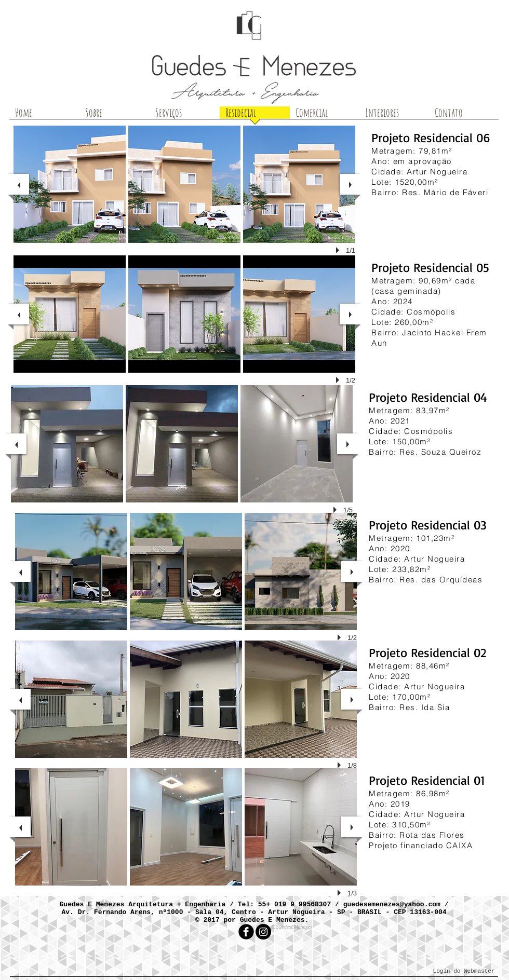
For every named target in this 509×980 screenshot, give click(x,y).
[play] (339, 250)
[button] (70, 184)
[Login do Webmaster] (464, 971)
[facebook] (246, 932)
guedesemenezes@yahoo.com (392, 904)
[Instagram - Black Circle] (263, 932)
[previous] (19, 184)
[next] (350, 184)
